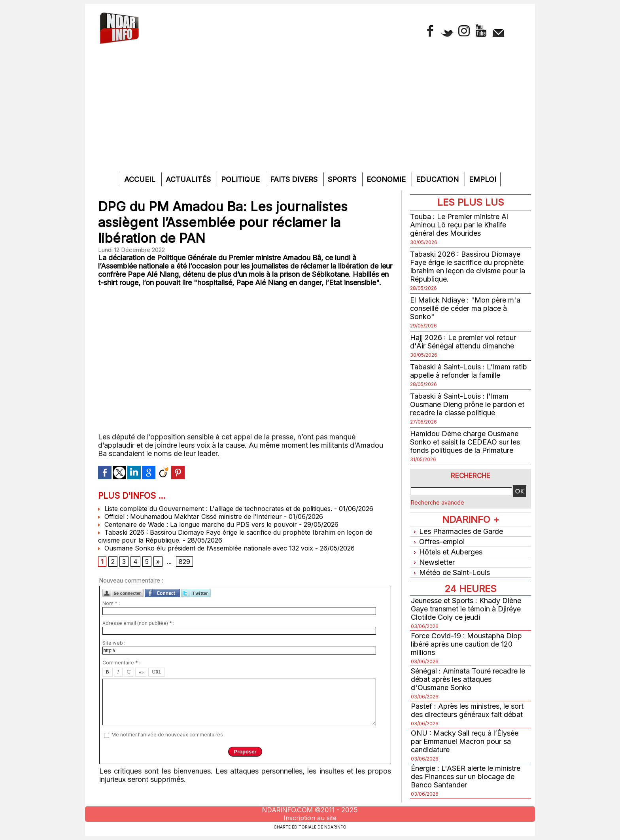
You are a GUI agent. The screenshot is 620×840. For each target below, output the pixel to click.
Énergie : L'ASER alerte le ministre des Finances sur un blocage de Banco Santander (466, 777)
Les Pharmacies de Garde (457, 531)
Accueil (141, 179)
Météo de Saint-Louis (450, 572)
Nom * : (111, 603)
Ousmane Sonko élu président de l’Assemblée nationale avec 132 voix (206, 548)
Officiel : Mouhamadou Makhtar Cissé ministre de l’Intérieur (190, 516)
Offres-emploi (438, 542)
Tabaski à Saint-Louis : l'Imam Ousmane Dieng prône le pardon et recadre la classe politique (467, 404)
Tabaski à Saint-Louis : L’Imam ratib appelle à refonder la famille (469, 371)
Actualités (189, 179)
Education (438, 179)
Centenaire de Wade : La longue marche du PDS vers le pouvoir (198, 524)
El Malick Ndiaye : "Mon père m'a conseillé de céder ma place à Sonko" (465, 308)
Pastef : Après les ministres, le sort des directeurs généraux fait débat (467, 710)
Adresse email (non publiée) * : (138, 623)
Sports (343, 179)
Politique (241, 179)
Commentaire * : (121, 663)
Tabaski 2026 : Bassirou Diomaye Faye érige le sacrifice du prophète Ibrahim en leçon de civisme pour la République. (468, 267)
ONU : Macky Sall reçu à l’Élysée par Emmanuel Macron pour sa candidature (465, 741)
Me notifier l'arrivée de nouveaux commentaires (167, 735)
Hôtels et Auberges (447, 552)
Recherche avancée (438, 502)
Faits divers (295, 179)
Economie (387, 179)
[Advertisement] (310, 113)
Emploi (483, 179)
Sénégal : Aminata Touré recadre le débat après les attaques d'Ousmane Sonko (468, 679)
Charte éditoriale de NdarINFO (310, 827)
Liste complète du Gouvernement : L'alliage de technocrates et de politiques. (215, 509)
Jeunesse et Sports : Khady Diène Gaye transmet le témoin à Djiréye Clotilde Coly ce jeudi (466, 609)
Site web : (114, 643)
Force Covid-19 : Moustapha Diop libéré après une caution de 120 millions (466, 644)
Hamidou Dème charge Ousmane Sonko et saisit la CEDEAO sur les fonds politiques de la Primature (465, 442)
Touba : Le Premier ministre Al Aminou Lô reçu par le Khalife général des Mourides (459, 225)
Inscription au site (310, 818)
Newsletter (433, 562)
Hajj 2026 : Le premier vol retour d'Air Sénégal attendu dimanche (463, 342)
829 (184, 562)
